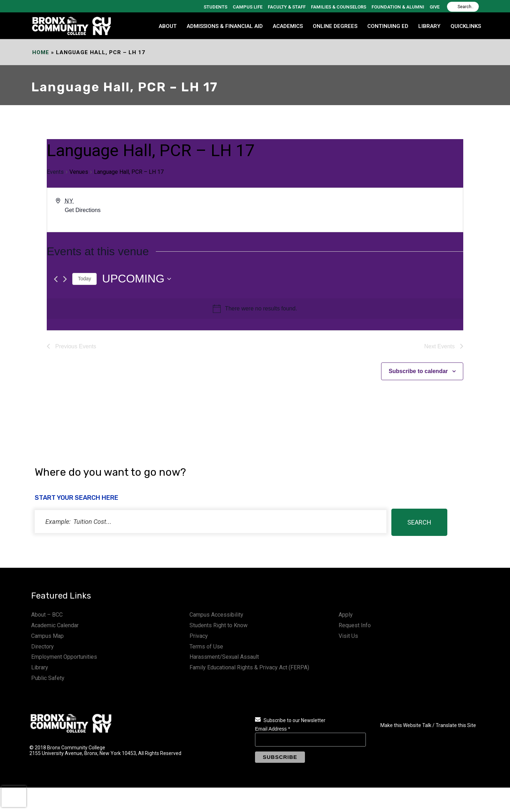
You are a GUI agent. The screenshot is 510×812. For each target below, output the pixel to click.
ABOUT (168, 26)
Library (40, 667)
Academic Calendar (55, 625)
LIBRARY (429, 26)
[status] (211, 522)
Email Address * (273, 729)
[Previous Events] (56, 279)
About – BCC (47, 615)
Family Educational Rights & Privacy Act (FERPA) (249, 667)
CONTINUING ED (388, 26)
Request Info (355, 625)
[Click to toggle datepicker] (137, 279)
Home (41, 52)
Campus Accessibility (216, 615)
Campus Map (47, 636)
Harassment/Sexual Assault (224, 657)
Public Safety (48, 678)
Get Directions (83, 210)
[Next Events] (65, 279)
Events (55, 172)
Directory (42, 647)
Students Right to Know (219, 625)
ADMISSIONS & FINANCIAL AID (225, 26)
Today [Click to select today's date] (84, 279)
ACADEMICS (288, 26)
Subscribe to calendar (418, 371)
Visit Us (348, 636)
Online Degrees (335, 26)
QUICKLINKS (466, 26)
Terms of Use (206, 647)
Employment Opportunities (64, 657)
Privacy (199, 636)
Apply (346, 615)
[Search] (463, 7)
